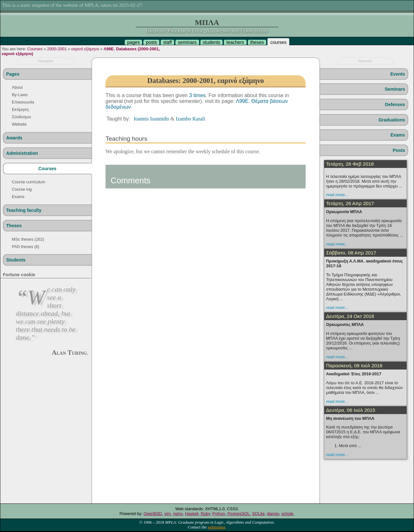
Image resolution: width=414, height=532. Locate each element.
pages (134, 42)
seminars (187, 42)
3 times (198, 95)
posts (151, 42)
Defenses (395, 104)
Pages (13, 74)
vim (167, 514)
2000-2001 (57, 49)
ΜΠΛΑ (207, 22)
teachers (235, 42)
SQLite (258, 514)
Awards (14, 138)
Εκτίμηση (20, 109)
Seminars (395, 89)
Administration (22, 153)
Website (19, 124)
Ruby (205, 514)
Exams (18, 197)
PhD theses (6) (25, 247)
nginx (178, 514)
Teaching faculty (24, 210)
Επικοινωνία (23, 102)
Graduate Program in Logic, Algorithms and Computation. (207, 31)
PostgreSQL (239, 514)
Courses (35, 49)
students (211, 42)
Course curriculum (29, 182)
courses (278, 42)
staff (168, 42)
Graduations (392, 120)
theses (257, 42)
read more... (337, 195)
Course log (22, 189)
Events (398, 74)
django (273, 514)
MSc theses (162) (28, 239)
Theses (14, 226)
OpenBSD (153, 514)
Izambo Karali (190, 119)
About (17, 87)
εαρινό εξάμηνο (85, 49)
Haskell (192, 514)
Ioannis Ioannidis (152, 119)
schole (287, 514)
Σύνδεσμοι (21, 117)
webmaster (216, 527)
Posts (399, 150)
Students (16, 260)
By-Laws (20, 95)
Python (219, 514)
